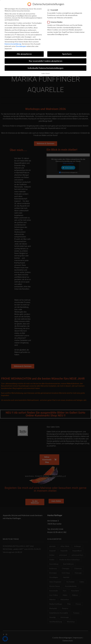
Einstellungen (21, 45)
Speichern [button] (67, 53)
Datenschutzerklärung (13, 43)
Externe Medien (56, 21)
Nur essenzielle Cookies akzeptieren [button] (46, 60)
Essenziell (53, 9)
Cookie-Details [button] (46, 73)
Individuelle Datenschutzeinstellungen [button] (45, 67)
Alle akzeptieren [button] (24, 53)
